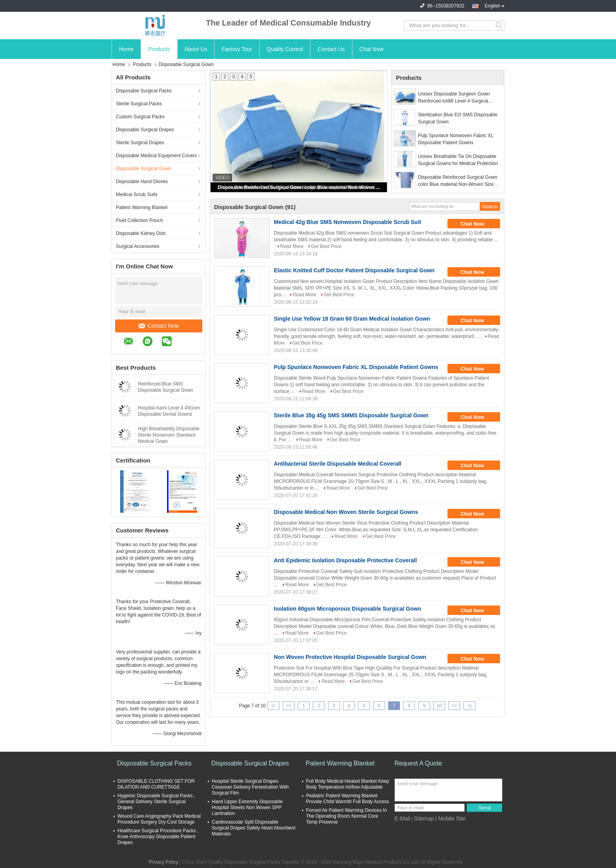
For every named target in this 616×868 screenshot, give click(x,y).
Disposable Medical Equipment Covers (156, 156)
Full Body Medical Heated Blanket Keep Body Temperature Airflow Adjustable (347, 784)
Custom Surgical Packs (140, 117)
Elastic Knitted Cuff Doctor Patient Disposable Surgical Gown (354, 270)
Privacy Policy (163, 862)
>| (469, 706)
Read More (292, 246)
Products (159, 49)
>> (454, 706)
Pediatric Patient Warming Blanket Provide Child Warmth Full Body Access (347, 799)
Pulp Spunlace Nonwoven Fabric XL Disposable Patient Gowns (456, 139)
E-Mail (402, 818)
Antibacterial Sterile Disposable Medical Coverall (337, 464)
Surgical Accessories (138, 246)
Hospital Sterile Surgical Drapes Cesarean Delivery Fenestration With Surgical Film (250, 787)
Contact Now (159, 326)
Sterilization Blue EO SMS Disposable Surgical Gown (458, 118)
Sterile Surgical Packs (139, 104)
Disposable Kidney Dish (141, 233)
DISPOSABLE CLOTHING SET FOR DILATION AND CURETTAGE (156, 784)
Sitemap (424, 818)
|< (273, 706)
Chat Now (371, 49)
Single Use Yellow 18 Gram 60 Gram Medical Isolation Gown (352, 319)
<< (289, 706)
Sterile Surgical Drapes (140, 143)
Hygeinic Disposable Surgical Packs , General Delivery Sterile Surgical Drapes (156, 802)
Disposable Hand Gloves (142, 182)
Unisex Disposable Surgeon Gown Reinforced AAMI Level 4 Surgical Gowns (454, 98)
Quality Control (285, 49)
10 (439, 706)
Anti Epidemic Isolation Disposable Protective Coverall (345, 560)
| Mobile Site (450, 818)
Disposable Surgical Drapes (145, 130)
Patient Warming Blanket (142, 207)
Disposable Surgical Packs (144, 91)
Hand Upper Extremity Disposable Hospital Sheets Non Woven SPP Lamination (247, 807)
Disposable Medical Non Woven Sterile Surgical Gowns (346, 512)
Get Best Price (326, 246)
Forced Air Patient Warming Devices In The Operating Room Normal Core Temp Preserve (346, 816)
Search (500, 26)
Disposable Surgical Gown (144, 169)
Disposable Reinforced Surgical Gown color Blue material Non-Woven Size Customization (299, 187)
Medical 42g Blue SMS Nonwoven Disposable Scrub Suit (347, 222)
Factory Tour (237, 49)
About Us (196, 49)
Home (126, 49)
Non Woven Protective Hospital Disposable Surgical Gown (350, 657)
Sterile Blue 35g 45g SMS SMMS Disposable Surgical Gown (351, 415)
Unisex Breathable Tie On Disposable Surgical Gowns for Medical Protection (458, 160)
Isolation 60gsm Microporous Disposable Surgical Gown (347, 609)
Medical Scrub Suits (137, 195)
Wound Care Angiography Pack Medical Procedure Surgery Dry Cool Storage (159, 819)
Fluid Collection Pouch (139, 220)
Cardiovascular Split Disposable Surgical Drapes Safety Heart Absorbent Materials (254, 828)
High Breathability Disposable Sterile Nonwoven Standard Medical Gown (169, 435)
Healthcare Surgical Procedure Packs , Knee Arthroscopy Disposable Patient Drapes (158, 837)
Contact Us (331, 49)
